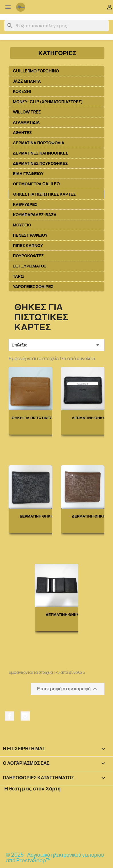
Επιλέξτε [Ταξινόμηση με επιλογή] (57, 345)
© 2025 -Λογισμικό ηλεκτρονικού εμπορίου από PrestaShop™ (55, 858)
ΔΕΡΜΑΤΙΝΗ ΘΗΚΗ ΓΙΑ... (41, 516)
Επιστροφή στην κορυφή (68, 689)
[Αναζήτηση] (57, 26)
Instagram (25, 716)
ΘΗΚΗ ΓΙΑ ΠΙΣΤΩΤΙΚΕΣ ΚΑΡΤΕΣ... (41, 418)
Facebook (9, 716)
